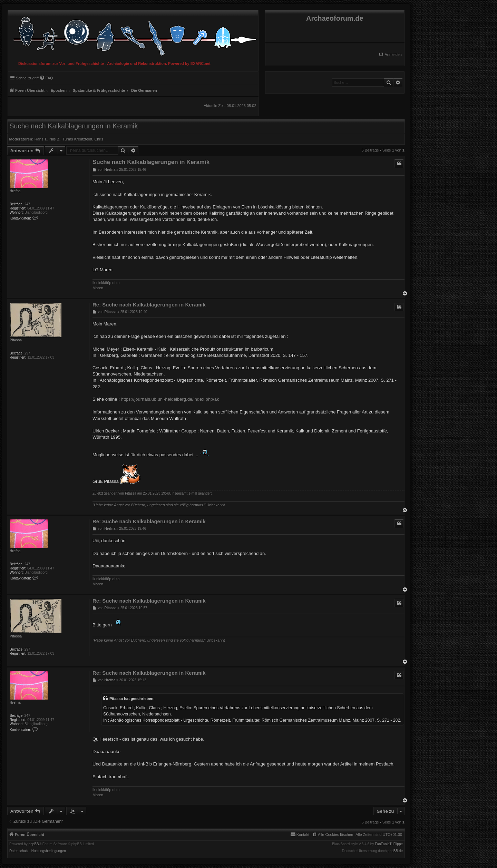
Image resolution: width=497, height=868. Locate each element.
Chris (99, 139)
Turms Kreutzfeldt (77, 139)
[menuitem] (390, 55)
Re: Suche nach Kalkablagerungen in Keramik (149, 305)
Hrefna (15, 191)
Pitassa (16, 340)
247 (27, 204)
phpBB (34, 844)
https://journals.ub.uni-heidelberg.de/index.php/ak (170, 399)
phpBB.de (395, 851)
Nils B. (55, 139)
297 (27, 353)
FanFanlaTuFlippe (389, 844)
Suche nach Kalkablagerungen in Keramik (74, 126)
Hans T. (41, 139)
